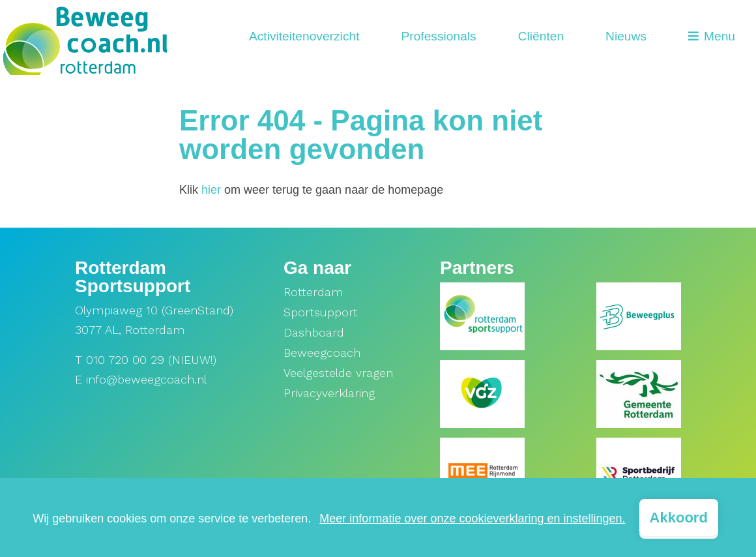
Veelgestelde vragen (338, 373)
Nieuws (626, 36)
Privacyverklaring (329, 393)
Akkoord (679, 518)
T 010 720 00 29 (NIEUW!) (146, 360)
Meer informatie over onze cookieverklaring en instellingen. (472, 519)
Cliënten (541, 36)
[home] (85, 38)
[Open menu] (712, 37)
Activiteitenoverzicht (304, 36)
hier (211, 190)
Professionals (438, 36)
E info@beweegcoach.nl (141, 379)
